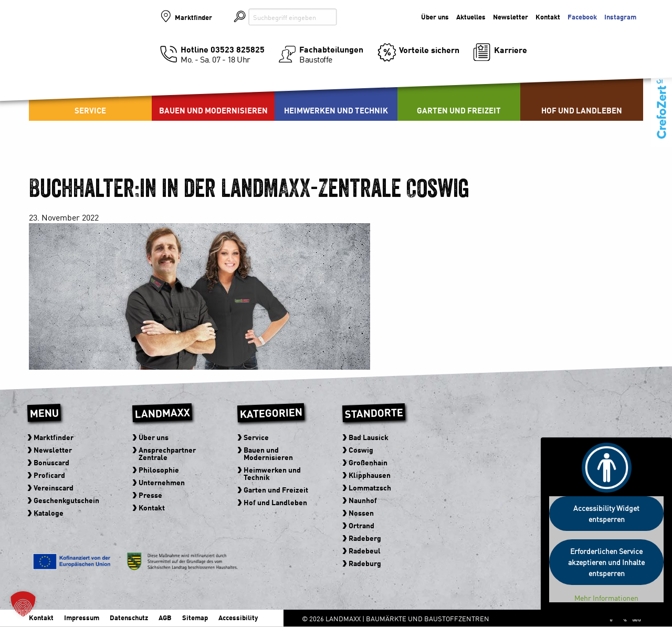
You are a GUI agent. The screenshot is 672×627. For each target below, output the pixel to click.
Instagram (620, 17)
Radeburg (365, 563)
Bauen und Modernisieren (213, 110)
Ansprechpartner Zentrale (167, 453)
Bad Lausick (369, 437)
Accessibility (238, 617)
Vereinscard (54, 487)
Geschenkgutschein (66, 500)
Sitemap (195, 617)
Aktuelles (471, 17)
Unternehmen (162, 482)
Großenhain (368, 462)
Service (90, 110)
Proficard (49, 475)
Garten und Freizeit (459, 110)
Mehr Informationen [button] (606, 598)
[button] (23, 604)
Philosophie (159, 469)
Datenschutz (129, 617)
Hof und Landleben (582, 110)
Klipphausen (370, 475)
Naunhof (363, 500)
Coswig (361, 450)
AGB (165, 617)
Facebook (582, 17)
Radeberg (365, 538)
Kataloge (49, 513)
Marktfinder (193, 17)
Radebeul (365, 550)
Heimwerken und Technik (336, 110)
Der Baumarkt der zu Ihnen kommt (585, 43)
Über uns (435, 17)
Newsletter (511, 17)
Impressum (82, 617)
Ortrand (361, 525)
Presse (150, 495)
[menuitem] (213, 95)
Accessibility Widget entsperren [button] (606, 513)
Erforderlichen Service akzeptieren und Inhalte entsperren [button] (606, 562)
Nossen (361, 513)
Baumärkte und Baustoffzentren (88, 54)
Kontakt (548, 17)
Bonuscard (51, 462)
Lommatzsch (370, 487)
